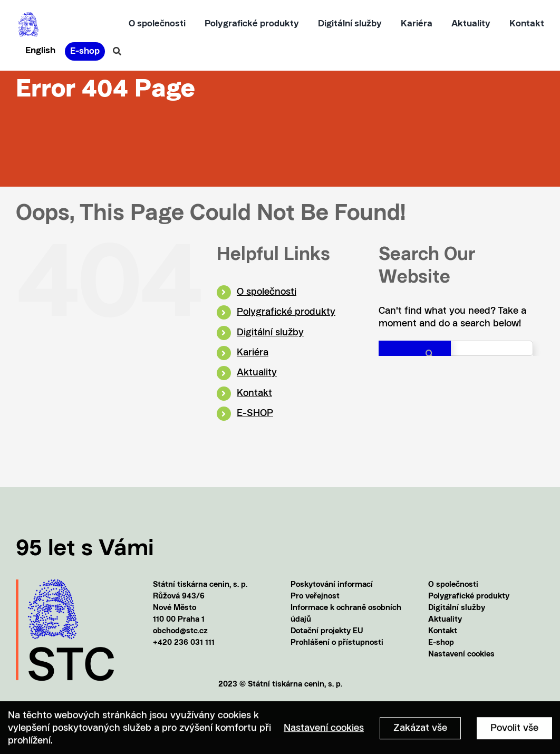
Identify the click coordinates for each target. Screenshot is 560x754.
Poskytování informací (332, 585)
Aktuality (257, 373)
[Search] (415, 354)
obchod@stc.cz (180, 631)
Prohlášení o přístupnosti (337, 643)
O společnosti (267, 292)
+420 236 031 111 (184, 643)
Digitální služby (270, 333)
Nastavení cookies (461, 655)
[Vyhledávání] (117, 51)
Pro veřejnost (315, 597)
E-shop (441, 643)
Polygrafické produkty (286, 312)
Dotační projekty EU (327, 631)
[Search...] (456, 348)
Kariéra (253, 353)
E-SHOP (255, 413)
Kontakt (254, 393)
